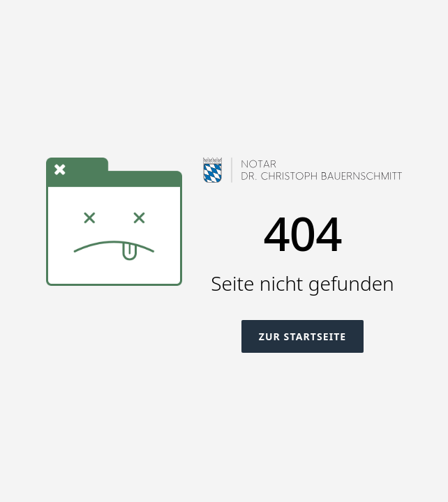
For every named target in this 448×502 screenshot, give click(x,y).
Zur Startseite (303, 336)
